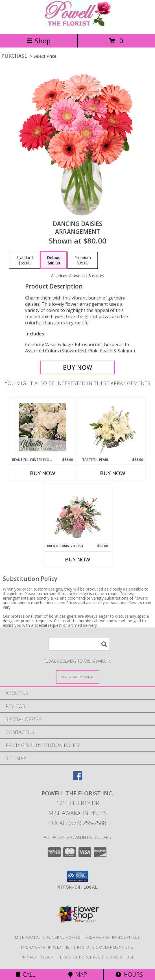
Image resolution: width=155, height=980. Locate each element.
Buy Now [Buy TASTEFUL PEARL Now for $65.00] (113, 473)
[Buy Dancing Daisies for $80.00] (77, 367)
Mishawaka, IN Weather (47, 947)
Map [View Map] (78, 974)
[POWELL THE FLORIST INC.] (78, 26)
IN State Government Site (105, 947)
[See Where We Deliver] (78, 677)
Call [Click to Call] (26, 974)
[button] (77, 876)
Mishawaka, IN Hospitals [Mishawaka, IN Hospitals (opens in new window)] (113, 937)
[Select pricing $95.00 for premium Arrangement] (83, 260)
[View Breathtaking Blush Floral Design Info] (77, 514)
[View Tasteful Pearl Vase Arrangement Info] (113, 427)
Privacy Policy (37, 957)
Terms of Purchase (79, 957)
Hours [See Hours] (129, 974)
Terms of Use (120, 957)
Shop (39, 41)
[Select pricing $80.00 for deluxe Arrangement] (54, 260)
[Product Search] (79, 644)
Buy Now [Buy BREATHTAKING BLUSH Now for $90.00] (78, 559)
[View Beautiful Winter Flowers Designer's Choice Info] (42, 427)
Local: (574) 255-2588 (78, 823)
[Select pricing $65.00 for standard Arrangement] (25, 260)
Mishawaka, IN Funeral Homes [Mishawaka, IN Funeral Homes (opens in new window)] (48, 937)
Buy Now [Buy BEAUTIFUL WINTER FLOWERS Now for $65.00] (43, 473)
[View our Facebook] (78, 778)
